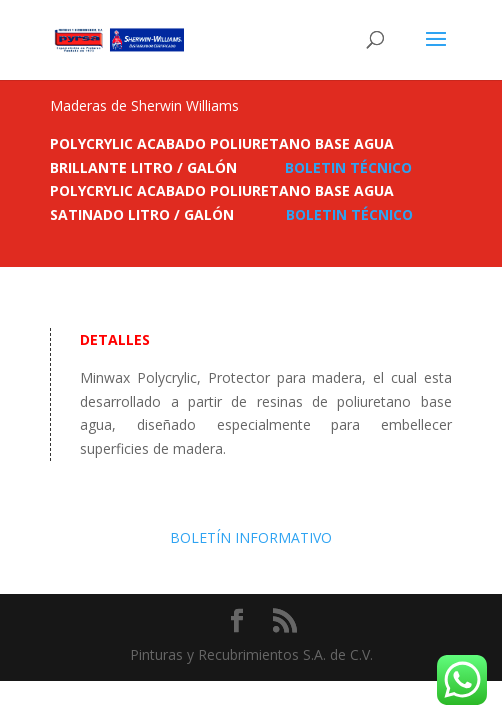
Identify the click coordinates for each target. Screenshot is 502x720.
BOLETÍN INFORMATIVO (251, 537)
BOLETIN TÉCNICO (348, 167)
